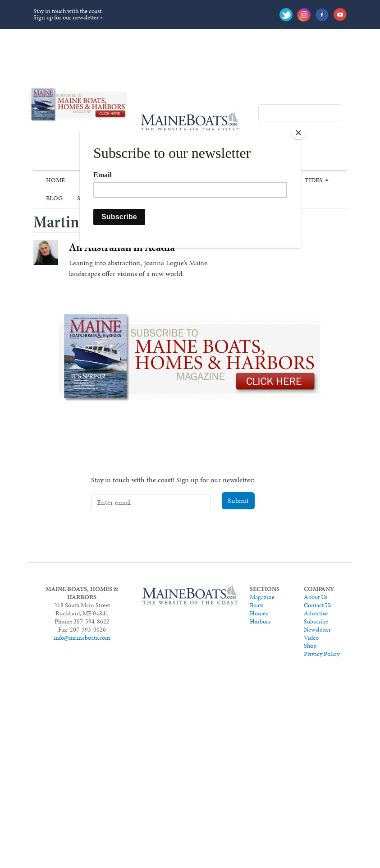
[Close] (298, 133)
